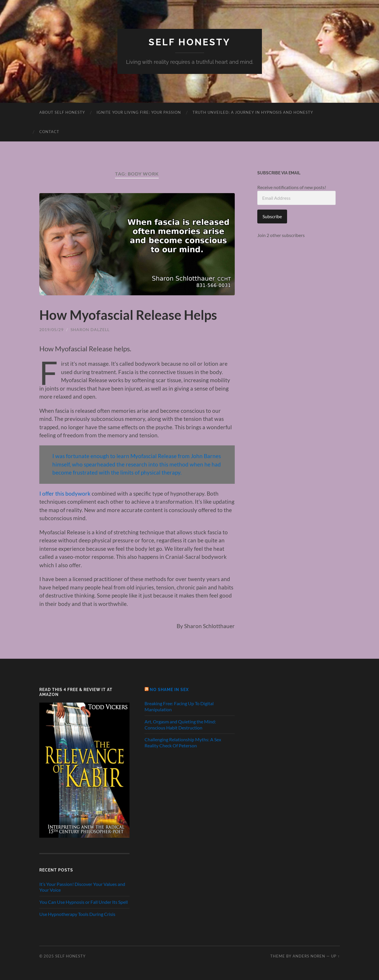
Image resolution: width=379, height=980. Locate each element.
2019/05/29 (51, 330)
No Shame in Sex (169, 689)
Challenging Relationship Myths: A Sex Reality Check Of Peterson (183, 742)
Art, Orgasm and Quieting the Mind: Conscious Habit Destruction (180, 725)
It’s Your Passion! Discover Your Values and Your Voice (82, 887)
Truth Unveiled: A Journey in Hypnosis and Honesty (253, 112)
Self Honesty (189, 42)
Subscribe (272, 216)
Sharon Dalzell (90, 330)
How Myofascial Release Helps (128, 315)
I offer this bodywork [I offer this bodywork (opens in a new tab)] (65, 493)
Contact (49, 132)
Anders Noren (309, 956)
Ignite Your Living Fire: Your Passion (139, 112)
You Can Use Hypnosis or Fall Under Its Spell (84, 902)
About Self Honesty (62, 112)
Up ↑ (335, 956)
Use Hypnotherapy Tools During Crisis (77, 914)
